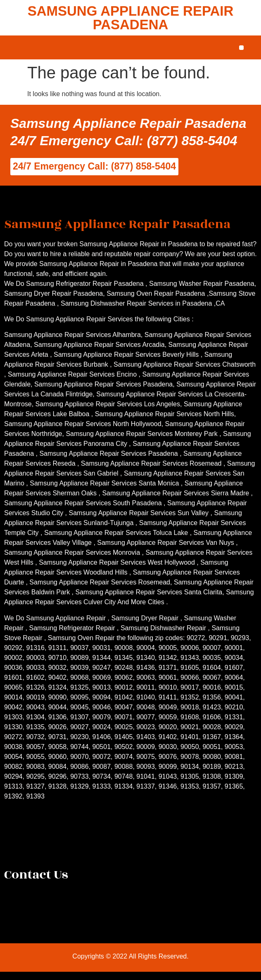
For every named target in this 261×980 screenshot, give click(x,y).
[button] (241, 48)
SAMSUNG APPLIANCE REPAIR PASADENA (131, 18)
